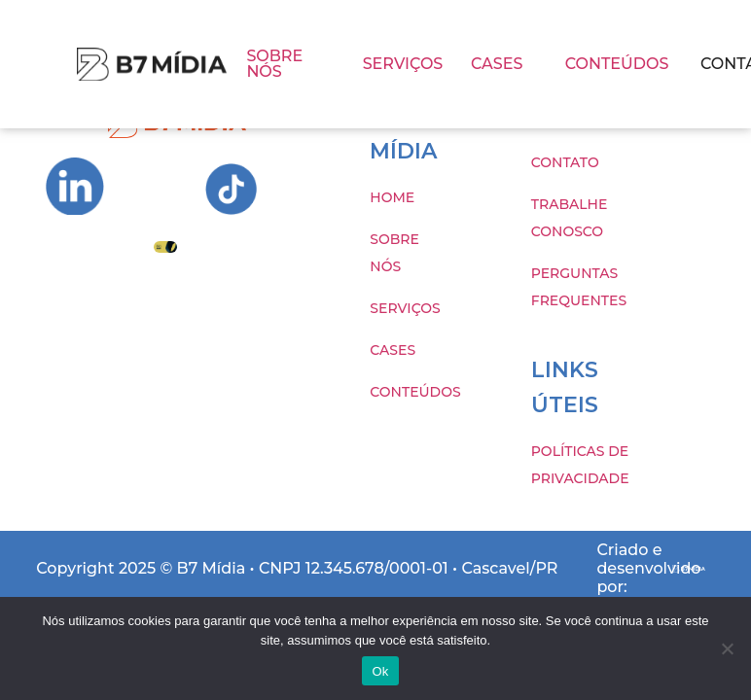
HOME (392, 197)
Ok (380, 671)
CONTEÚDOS (617, 64)
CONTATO (565, 162)
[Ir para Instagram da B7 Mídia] (75, 187)
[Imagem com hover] (152, 65)
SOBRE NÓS (274, 64)
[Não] (727, 648)
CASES (497, 64)
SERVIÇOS (403, 64)
